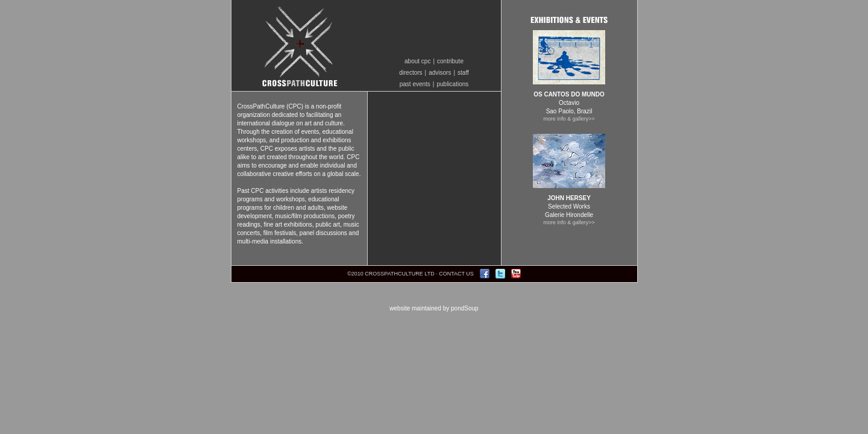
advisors (440, 73)
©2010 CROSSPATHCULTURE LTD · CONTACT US (410, 274)
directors (410, 73)
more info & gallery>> (569, 119)
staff (463, 73)
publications (452, 84)
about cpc (417, 61)
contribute (450, 61)
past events (415, 84)
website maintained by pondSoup (434, 308)
